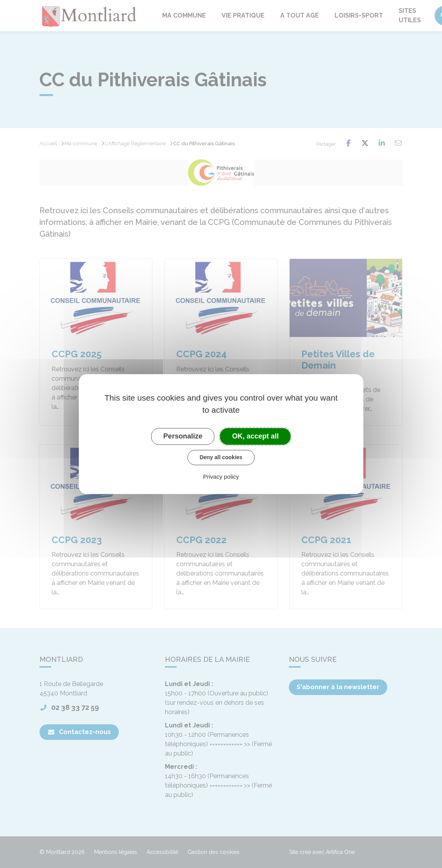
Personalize (183, 436)
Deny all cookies (221, 457)
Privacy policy (221, 477)
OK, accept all (255, 436)
